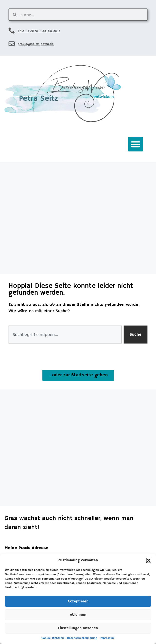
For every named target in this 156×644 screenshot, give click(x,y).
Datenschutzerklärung (82, 638)
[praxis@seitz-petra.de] (12, 44)
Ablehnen (78, 615)
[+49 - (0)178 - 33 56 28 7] (12, 31)
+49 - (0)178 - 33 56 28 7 (39, 31)
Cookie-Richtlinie (53, 638)
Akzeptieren (78, 601)
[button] (149, 560)
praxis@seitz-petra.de (36, 44)
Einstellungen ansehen (78, 628)
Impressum (107, 638)
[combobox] (65, 335)
